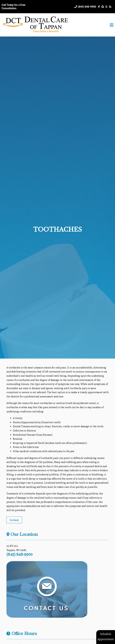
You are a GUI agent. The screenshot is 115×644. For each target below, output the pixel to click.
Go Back (14, 520)
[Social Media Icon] (99, 7)
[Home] (36, 33)
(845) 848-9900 (87, 7)
